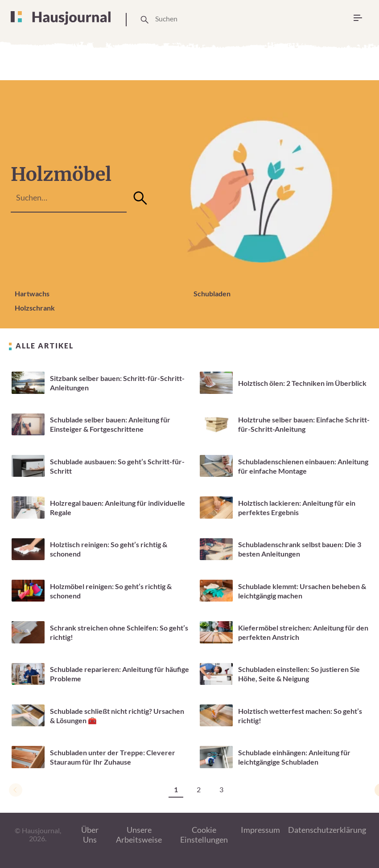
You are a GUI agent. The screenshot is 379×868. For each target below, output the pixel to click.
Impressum (260, 830)
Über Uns (90, 835)
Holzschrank (35, 308)
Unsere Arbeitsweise (139, 835)
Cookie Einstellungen (204, 835)
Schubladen (212, 293)
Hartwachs (32, 293)
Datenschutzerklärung (327, 830)
